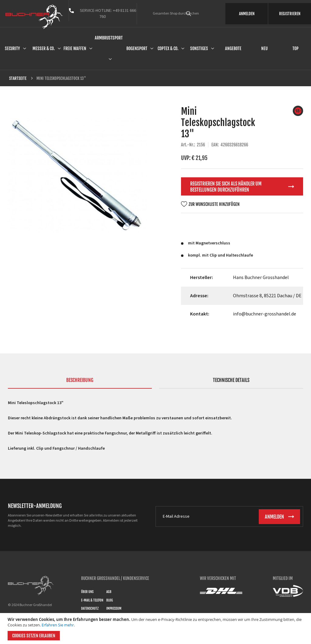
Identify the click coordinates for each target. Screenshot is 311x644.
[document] (156, 629)
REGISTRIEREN (290, 14)
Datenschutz (90, 608)
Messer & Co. (44, 48)
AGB (109, 592)
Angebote (233, 48)
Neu (264, 48)
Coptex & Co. (168, 48)
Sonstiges (199, 48)
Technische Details (231, 380)
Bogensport (137, 48)
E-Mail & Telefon (92, 600)
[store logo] (34, 17)
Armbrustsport (109, 38)
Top (296, 48)
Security (12, 48)
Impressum (114, 608)
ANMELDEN (247, 14)
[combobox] (197, 14)
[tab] (80, 383)
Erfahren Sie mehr (58, 625)
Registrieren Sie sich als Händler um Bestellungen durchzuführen (226, 187)
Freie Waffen (75, 48)
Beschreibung (80, 380)
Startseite (18, 78)
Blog (110, 600)
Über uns (87, 592)
